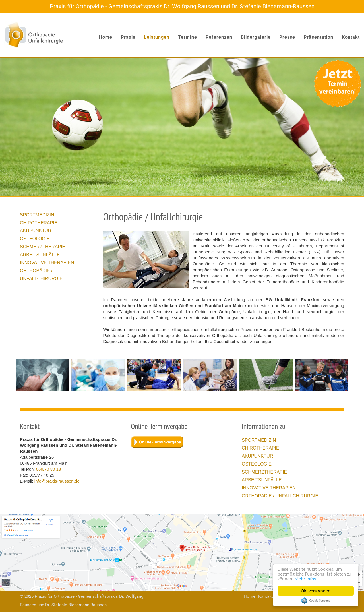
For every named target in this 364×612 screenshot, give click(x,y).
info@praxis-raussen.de (57, 481)
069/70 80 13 (49, 469)
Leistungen (157, 37)
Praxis (128, 37)
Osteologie (35, 239)
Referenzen (219, 37)
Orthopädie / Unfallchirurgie (280, 496)
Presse (287, 37)
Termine (188, 37)
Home (106, 37)
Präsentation (318, 37)
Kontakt (351, 37)
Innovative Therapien (47, 263)
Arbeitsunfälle (40, 255)
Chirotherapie (39, 223)
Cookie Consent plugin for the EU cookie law (316, 601)
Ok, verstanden (316, 591)
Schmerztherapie (43, 247)
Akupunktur (36, 231)
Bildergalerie (256, 37)
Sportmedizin (37, 215)
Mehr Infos (305, 579)
